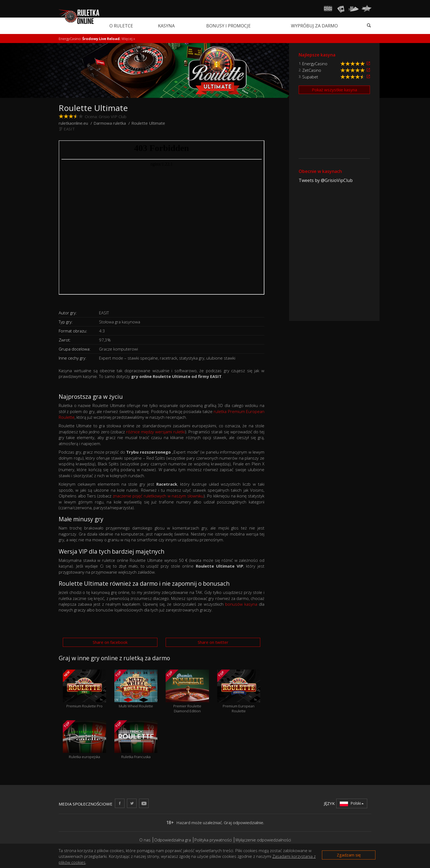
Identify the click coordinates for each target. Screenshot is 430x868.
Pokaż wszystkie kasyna (334, 90)
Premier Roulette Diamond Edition (187, 691)
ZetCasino (312, 70)
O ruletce (121, 26)
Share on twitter (213, 642)
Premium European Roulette (239, 691)
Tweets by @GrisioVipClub (326, 180)
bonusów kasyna (241, 604)
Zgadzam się (349, 855)
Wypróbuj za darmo (314, 26)
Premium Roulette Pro (84, 689)
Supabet (310, 77)
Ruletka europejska (84, 740)
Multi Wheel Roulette (136, 689)
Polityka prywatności (213, 840)
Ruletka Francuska (136, 740)
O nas (145, 840)
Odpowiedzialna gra (172, 840)
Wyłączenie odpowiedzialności (263, 840)
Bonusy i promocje (228, 26)
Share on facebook (110, 642)
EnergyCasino (315, 64)
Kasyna (166, 26)
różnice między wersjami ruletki (155, 432)
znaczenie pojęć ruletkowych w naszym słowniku (158, 496)
